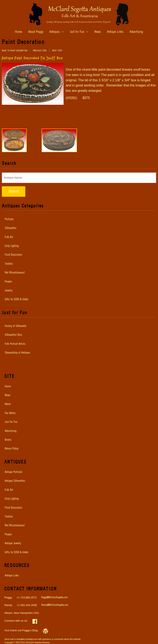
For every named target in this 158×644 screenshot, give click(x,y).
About (8, 404)
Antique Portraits (14, 472)
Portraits (9, 219)
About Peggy (36, 32)
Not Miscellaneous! (15, 273)
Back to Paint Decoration (15, 51)
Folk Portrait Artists (15, 344)
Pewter (8, 282)
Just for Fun (77, 32)
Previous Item (40, 51)
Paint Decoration (13, 255)
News (98, 32)
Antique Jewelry (13, 543)
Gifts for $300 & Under (17, 299)
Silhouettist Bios (13, 335)
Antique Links (115, 32)
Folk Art (9, 237)
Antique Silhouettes (15, 481)
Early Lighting (12, 246)
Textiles (9, 264)
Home (19, 32)
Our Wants (10, 413)
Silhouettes (11, 228)
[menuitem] (79, 219)
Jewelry (9, 291)
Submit (14, 191)
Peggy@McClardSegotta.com (54, 597)
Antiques (55, 32)
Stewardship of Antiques (17, 353)
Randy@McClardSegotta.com (55, 605)
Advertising (136, 32)
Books (8, 440)
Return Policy (12, 449)
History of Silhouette (16, 326)
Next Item (57, 51)
